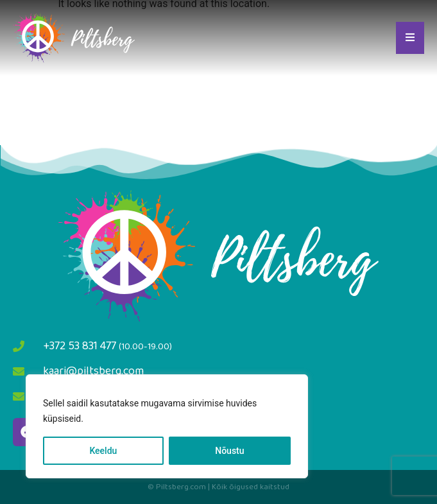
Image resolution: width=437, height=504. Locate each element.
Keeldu (103, 451)
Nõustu (229, 451)
